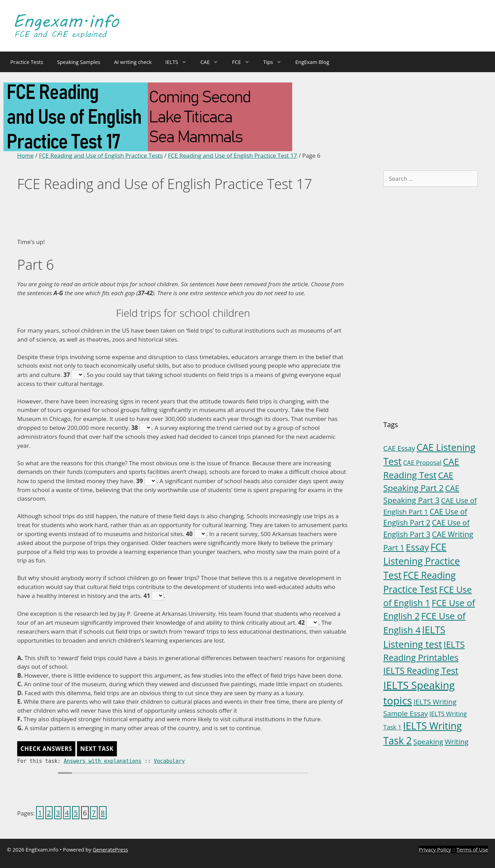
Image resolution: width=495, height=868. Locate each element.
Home (25, 155)
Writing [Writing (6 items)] (457, 742)
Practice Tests (27, 62)
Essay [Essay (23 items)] (417, 547)
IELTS (179, 62)
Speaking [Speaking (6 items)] (428, 742)
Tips (276, 62)
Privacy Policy (435, 849)
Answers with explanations (102, 761)
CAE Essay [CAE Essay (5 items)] (399, 448)
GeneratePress (110, 849)
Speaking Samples (79, 62)
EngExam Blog (312, 62)
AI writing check (133, 62)
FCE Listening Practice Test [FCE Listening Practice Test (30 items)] (422, 561)
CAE (213, 62)
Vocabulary (169, 761)
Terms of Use (472, 849)
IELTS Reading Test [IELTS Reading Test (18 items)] (421, 670)
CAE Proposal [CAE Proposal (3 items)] (422, 463)
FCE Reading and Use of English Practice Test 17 (232, 155)
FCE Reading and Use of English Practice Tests (101, 155)
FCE (244, 62)
